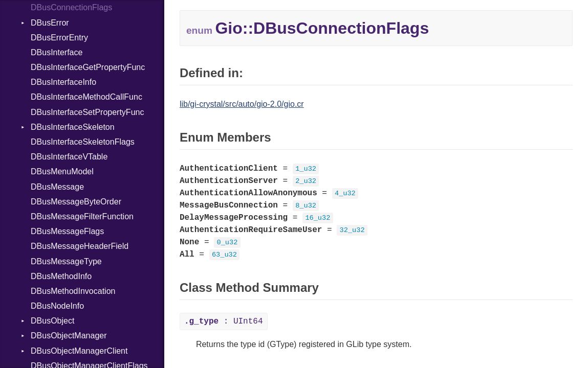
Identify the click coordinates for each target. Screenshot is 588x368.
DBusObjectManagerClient (79, 351)
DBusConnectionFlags (71, 7)
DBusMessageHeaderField (80, 246)
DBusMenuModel (62, 171)
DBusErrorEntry (59, 38)
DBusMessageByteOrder (76, 202)
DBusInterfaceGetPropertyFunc (88, 67)
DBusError (50, 23)
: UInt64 (224, 321)
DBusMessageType (66, 261)
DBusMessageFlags (67, 231)
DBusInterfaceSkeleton (73, 127)
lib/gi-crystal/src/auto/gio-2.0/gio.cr (242, 104)
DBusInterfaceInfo (63, 82)
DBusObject (52, 321)
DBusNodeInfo (57, 306)
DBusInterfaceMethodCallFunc (86, 97)
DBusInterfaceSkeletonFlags (83, 142)
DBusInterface (57, 52)
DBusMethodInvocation (73, 291)
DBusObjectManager (69, 336)
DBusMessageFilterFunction (82, 216)
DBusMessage (57, 187)
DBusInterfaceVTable (69, 157)
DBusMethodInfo (61, 276)
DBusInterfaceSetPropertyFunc (87, 112)
